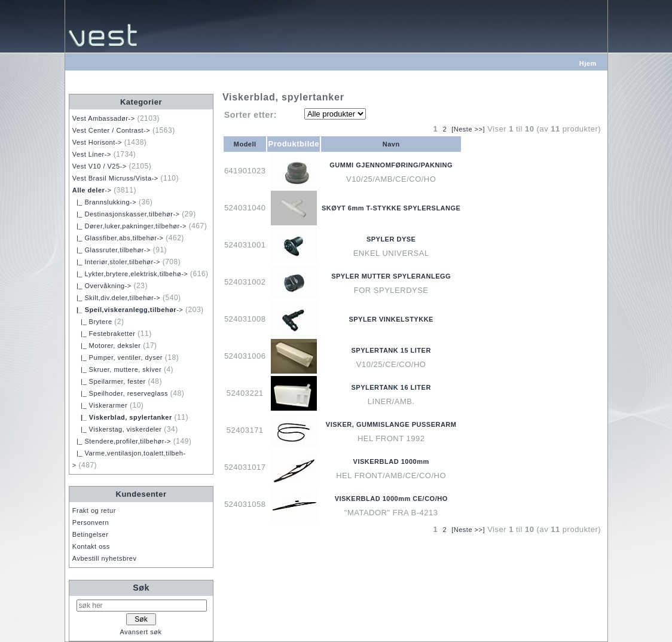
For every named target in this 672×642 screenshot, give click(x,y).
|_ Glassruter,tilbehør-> (112, 250)
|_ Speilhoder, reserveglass (120, 393)
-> (92, 190)
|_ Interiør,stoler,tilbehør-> (116, 262)
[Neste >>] (468, 129)
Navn (391, 144)
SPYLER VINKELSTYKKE (391, 319)
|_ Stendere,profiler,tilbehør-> (122, 441)
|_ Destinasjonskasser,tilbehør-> (126, 214)
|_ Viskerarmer (100, 405)
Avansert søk (140, 632)
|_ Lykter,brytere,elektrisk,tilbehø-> (130, 274)
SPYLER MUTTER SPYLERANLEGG (391, 276)
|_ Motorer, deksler (107, 346)
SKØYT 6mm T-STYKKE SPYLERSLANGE (391, 208)
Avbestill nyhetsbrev (105, 558)
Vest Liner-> (92, 154)
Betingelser (91, 534)
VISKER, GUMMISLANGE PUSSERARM (391, 424)
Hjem (588, 63)
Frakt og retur (94, 510)
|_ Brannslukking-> (104, 202)
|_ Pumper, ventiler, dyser (117, 357)
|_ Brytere (92, 322)
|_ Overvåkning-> (102, 286)
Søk (141, 588)
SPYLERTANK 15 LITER (391, 350)
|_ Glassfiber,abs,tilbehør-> (118, 238)
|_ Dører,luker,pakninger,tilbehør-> (129, 226)
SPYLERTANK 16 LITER (391, 387)
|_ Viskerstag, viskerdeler (117, 429)
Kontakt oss (91, 546)
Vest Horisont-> (97, 142)
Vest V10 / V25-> (100, 166)
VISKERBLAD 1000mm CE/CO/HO (391, 499)
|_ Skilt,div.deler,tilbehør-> (116, 298)
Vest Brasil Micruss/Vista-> (115, 178)
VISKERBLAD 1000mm (391, 461)
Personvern (91, 522)
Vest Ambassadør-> (104, 118)
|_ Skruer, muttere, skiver (117, 369)
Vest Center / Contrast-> (111, 130)
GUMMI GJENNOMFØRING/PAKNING (391, 165)
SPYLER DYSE (391, 239)
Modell (245, 144)
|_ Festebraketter (104, 334)
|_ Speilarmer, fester (109, 381)
